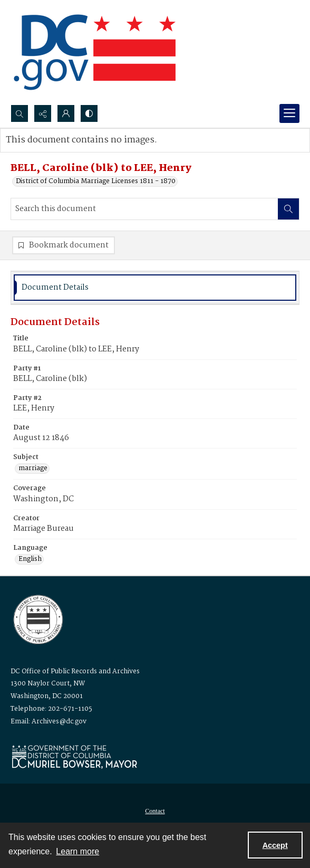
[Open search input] (20, 113)
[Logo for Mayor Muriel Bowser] (74, 756)
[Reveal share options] (43, 113)
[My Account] (66, 113)
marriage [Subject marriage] (33, 469)
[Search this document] (144, 209)
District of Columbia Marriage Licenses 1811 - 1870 (96, 182)
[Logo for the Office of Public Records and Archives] (37, 618)
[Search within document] (288, 209)
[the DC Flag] (95, 52)
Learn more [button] (77, 851)
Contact (155, 811)
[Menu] (289, 113)
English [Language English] (30, 559)
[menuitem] (155, 811)
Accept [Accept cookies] (275, 845)
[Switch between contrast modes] (89, 113)
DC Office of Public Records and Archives (75, 671)
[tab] (155, 288)
